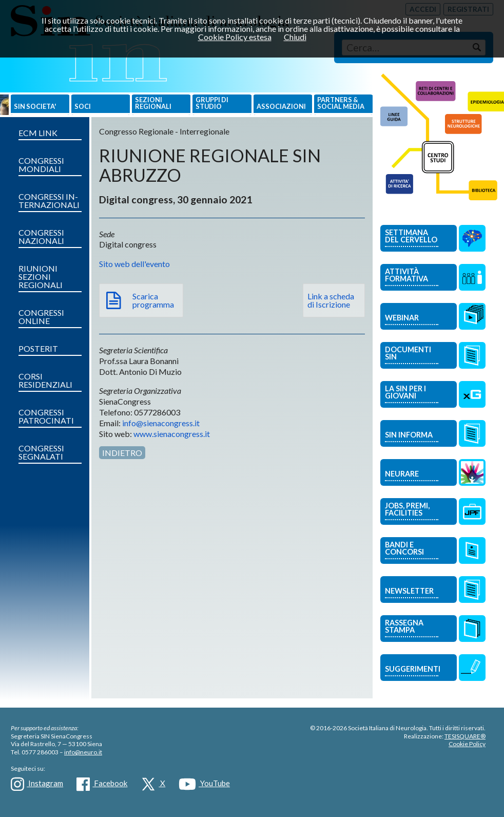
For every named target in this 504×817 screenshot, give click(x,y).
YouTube (204, 784)
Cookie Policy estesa (235, 37)
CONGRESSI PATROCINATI (46, 416)
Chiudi (295, 37)
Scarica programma (153, 300)
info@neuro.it (83, 752)
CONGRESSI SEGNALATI (41, 452)
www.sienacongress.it (172, 434)
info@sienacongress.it (161, 423)
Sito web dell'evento (134, 264)
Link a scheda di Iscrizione (331, 300)
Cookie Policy (467, 744)
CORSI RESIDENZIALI (45, 380)
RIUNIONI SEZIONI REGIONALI (41, 277)
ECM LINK (38, 133)
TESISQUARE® (465, 736)
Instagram (37, 784)
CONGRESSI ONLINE (41, 317)
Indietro (122, 453)
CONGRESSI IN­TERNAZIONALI (49, 201)
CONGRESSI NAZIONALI (41, 236)
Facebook (102, 784)
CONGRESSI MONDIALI (41, 165)
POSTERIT (38, 348)
